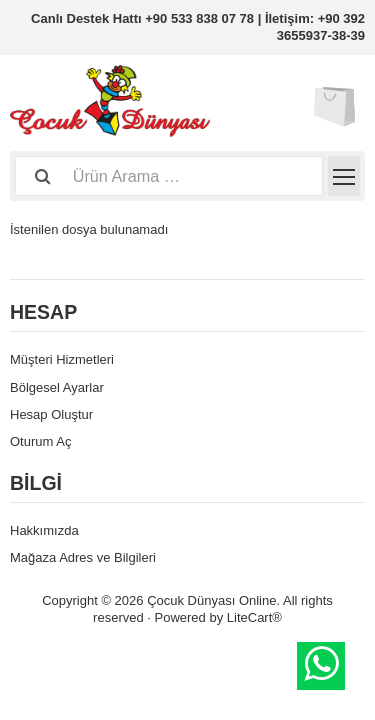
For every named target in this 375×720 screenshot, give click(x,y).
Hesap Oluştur (51, 414)
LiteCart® (254, 617)
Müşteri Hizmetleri (62, 359)
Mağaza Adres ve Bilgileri (83, 557)
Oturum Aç (40, 441)
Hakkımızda (44, 530)
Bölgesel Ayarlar (57, 387)
